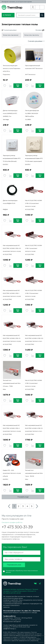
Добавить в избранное (5, 86)
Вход (33, 7)
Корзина (42, 7)
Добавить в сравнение (10, 86)
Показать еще (23, 497)
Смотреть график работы (12, 522)
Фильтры (40, 30)
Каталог (7, 15)
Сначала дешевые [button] (9, 30)
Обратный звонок (37, 7)
